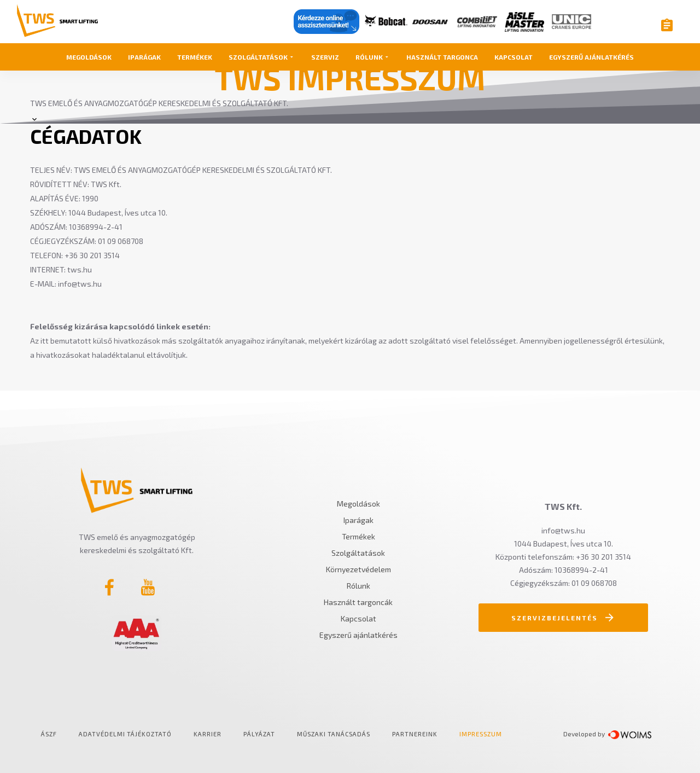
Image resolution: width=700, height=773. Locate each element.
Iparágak (144, 57)
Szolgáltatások (262, 57)
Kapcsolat (514, 57)
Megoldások (89, 57)
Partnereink (415, 734)
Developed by (586, 734)
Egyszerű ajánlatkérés (591, 57)
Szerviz (325, 57)
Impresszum (481, 734)
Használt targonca (442, 57)
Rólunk (373, 57)
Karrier (208, 734)
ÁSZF (49, 734)
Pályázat (259, 734)
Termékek (195, 57)
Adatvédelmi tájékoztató (125, 734)
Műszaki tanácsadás (334, 734)
